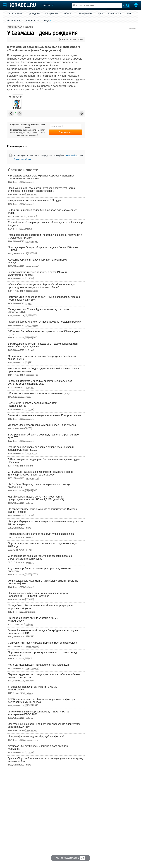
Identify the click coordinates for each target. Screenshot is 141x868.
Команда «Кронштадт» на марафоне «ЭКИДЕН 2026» (39, 665)
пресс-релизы (32, 266)
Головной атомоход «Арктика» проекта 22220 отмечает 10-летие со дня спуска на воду (40, 382)
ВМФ (129, 13)
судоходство (31, 194)
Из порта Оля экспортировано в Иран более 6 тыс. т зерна (42, 425)
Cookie (76, 858)
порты (29, 229)
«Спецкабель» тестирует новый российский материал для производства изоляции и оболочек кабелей (42, 286)
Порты (100, 13)
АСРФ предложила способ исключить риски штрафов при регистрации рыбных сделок (41, 701)
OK (82, 858)
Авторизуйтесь (72, 155)
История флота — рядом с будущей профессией (36, 736)
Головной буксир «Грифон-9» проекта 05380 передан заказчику (45, 322)
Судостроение (15, 13)
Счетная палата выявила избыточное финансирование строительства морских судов (40, 557)
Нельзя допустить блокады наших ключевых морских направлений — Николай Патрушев (39, 595)
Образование (13, 21)
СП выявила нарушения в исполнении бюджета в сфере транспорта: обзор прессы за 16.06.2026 (41, 473)
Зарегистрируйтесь (22, 159)
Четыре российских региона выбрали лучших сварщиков (41, 534)
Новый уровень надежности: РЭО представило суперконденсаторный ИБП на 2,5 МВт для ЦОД (36, 498)
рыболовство (32, 241)
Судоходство (34, 13)
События (68, 13)
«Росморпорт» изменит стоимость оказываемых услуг (39, 393)
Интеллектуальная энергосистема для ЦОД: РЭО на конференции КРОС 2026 (38, 713)
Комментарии (16, 146)
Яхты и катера (32, 21)
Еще (47, 21)
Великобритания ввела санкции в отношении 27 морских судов (44, 415)
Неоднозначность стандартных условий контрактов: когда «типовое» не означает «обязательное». (41, 189)
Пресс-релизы (84, 13)
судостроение (32, 325)
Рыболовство (115, 13)
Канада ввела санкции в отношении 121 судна (35, 200)
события (29, 27)
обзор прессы (32, 478)
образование (31, 375)
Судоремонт (51, 13)
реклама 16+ (133, 28)
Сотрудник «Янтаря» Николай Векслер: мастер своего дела (42, 643)
